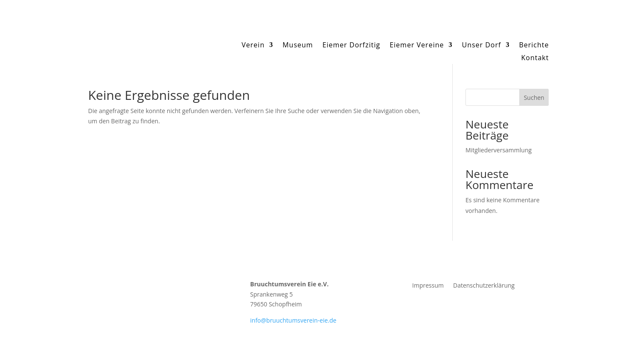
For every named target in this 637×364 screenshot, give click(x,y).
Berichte (534, 46)
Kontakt (535, 58)
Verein (253, 46)
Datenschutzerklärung (484, 286)
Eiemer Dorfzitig (352, 46)
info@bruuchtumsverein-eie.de (293, 320)
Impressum (428, 286)
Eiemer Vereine (417, 46)
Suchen (534, 98)
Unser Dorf (481, 46)
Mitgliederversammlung (499, 150)
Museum (298, 46)
